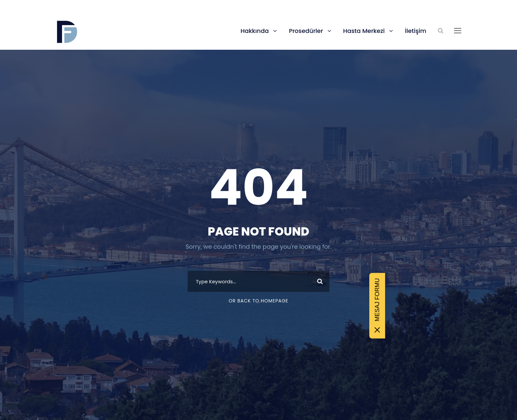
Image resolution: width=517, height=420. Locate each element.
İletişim (416, 31)
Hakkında (255, 31)
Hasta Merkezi (364, 31)
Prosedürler (306, 31)
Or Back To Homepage (258, 301)
